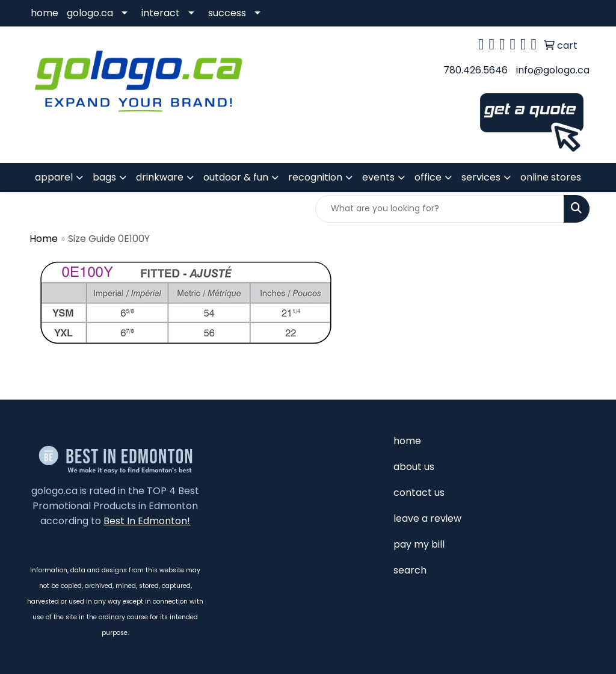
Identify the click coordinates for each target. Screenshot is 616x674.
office (428, 177)
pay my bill (419, 544)
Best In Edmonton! (147, 521)
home (45, 13)
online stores (551, 177)
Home (44, 239)
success (227, 13)
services (481, 177)
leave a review (427, 518)
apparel (54, 177)
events (378, 177)
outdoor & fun (236, 177)
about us (414, 467)
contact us (419, 493)
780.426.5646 (476, 70)
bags (104, 177)
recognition (315, 177)
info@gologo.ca (553, 70)
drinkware (160, 177)
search (410, 570)
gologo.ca (90, 13)
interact (161, 13)
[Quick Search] (440, 209)
